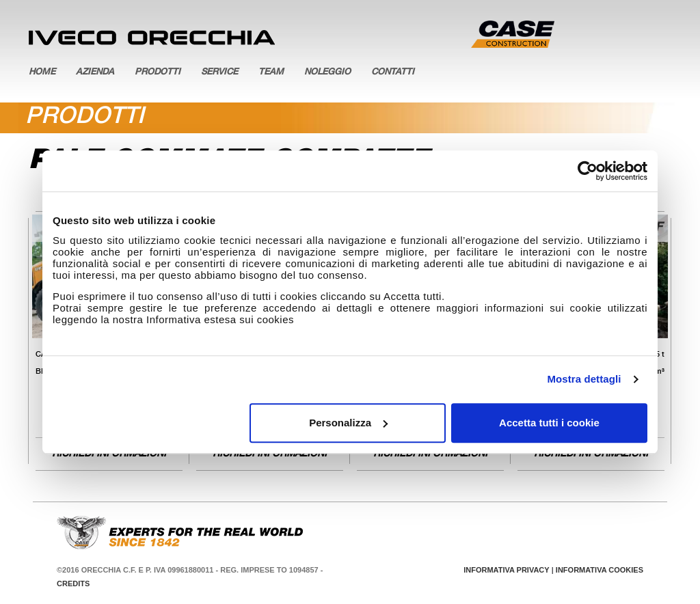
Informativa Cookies (600, 570)
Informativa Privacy (506, 570)
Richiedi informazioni (109, 454)
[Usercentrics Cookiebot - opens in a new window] (588, 171)
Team (271, 73)
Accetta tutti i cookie (549, 423)
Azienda (95, 73)
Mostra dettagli (584, 379)
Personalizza (348, 423)
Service (219, 73)
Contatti (393, 73)
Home (42, 73)
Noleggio (327, 73)
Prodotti (158, 73)
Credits (73, 584)
